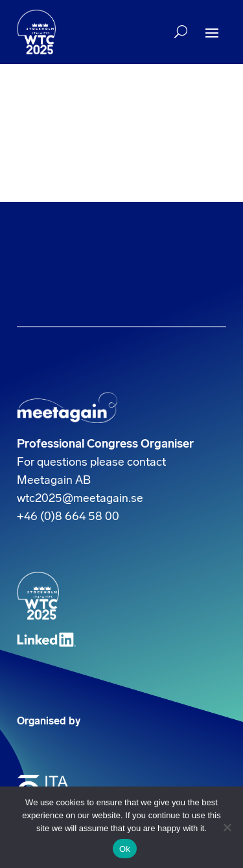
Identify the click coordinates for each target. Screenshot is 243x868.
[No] (227, 827)
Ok (125, 849)
